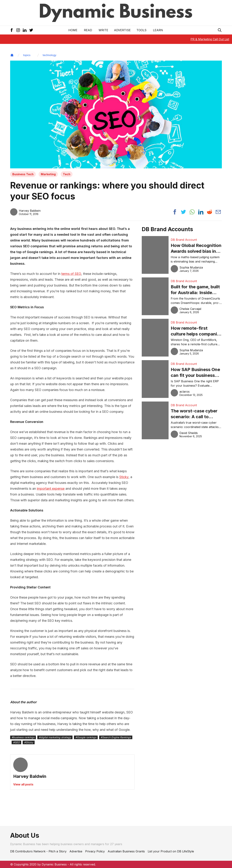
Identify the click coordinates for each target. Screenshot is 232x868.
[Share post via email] (218, 212)
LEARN (158, 30)
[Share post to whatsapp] (192, 212)
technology (50, 55)
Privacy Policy (95, 851)
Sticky (124, 477)
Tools (141, 30)
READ (88, 30)
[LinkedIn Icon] (25, 30)
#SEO (16, 742)
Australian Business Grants (126, 851)
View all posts (23, 784)
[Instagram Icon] (18, 30)
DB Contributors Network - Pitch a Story (38, 851)
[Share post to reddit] (210, 212)
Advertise (122, 30)
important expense (51, 489)
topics (27, 55)
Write (103, 30)
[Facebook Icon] (12, 30)
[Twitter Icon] (31, 30)
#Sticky (29, 742)
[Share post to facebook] (175, 212)
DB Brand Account (184, 240)
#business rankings (23, 737)
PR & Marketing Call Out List (210, 39)
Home (73, 30)
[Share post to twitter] (183, 212)
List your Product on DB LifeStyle (171, 851)
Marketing (48, 174)
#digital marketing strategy (55, 737)
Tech (67, 174)
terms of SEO (71, 274)
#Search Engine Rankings (116, 737)
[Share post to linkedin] (201, 212)
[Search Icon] (220, 30)
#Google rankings (86, 737)
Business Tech (23, 174)
